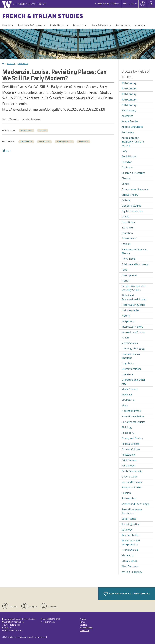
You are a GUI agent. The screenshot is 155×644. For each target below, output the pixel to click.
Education (127, 233)
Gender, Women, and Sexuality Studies (133, 288)
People (6, 25)
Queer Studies (130, 477)
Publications (23, 64)
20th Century (129, 105)
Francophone (129, 275)
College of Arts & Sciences (107, 4)
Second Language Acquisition (132, 511)
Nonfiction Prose (131, 411)
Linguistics (128, 363)
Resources (121, 25)
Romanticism (129, 498)
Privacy (83, 619)
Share (7, 151)
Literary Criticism (64, 142)
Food (124, 270)
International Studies (134, 332)
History (126, 316)
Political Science (130, 444)
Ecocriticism (44, 142)
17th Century (129, 89)
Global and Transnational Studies (134, 297)
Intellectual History (132, 327)
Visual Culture (129, 561)
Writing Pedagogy (132, 572)
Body (124, 151)
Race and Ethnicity (132, 482)
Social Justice (129, 519)
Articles (43, 130)
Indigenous (128, 321)
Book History (129, 156)
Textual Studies (130, 535)
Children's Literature (133, 173)
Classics (126, 178)
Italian (125, 338)
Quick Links (128, 4)
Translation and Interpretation (131, 542)
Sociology (127, 530)
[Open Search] (151, 4)
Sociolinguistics (130, 524)
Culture (126, 200)
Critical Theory (130, 195)
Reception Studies (132, 487)
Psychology (128, 466)
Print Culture (129, 460)
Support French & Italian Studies (127, 594)
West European (130, 566)
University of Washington (20, 637)
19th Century (129, 100)
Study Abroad (57, 25)
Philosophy (128, 433)
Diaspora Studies (131, 206)
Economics (128, 228)
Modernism (128, 400)
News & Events (99, 25)
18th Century (129, 94)
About (139, 25)
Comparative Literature (135, 189)
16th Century (26, 142)
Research (78, 25)
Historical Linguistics (133, 305)
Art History (128, 132)
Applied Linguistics (132, 127)
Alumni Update (86, 628)
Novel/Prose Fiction (133, 416)
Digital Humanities (132, 211)
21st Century (129, 110)
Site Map (83, 625)
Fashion (126, 244)
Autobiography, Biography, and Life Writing (133, 142)
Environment (129, 238)
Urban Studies (130, 550)
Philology (127, 427)
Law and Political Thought (131, 356)
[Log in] (143, 4)
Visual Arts (128, 555)
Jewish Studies (130, 343)
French (125, 281)
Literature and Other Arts (133, 382)
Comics (126, 184)
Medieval (127, 395)
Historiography (130, 310)
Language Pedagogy (133, 348)
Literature (83, 142)
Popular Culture (131, 449)
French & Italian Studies (43, 16)
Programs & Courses (30, 25)
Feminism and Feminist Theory (134, 251)
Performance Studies (133, 422)
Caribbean (127, 167)
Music (125, 405)
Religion (126, 493)
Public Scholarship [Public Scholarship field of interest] (132, 471)
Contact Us (84, 631)
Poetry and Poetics (132, 438)
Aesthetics (127, 116)
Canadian (127, 162)
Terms (82, 622)
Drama (125, 217)
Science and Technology (135, 504)
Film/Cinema (129, 259)
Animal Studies (130, 121)
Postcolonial (129, 455)
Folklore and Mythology (135, 264)
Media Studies (129, 389)
